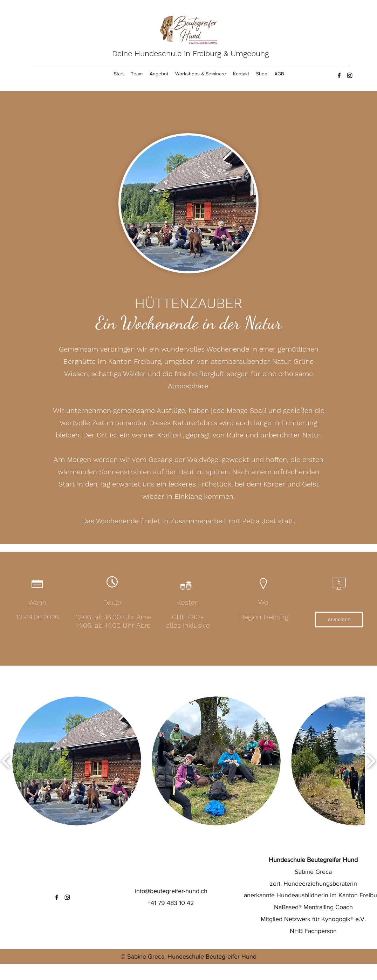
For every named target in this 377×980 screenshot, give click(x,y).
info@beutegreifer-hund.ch (171, 891)
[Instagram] (350, 75)
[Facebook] (339, 75)
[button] (77, 761)
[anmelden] (339, 620)
